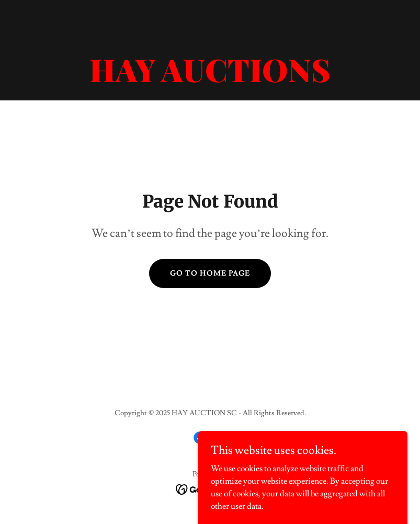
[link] (210, 79)
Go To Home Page (210, 274)
